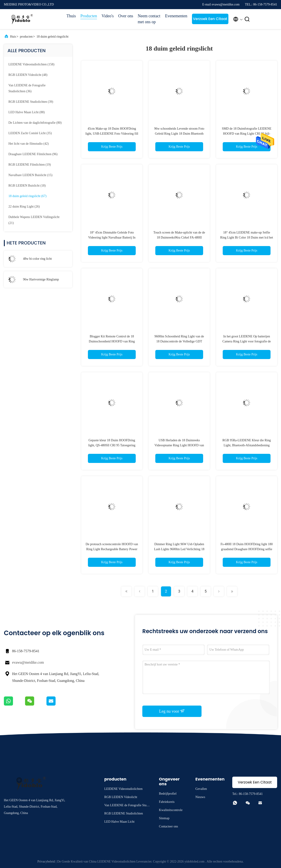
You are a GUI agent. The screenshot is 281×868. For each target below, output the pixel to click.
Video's (108, 16)
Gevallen (201, 789)
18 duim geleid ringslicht (52, 37)
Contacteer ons (169, 826)
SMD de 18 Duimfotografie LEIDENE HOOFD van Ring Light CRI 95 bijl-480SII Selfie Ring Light (247, 134)
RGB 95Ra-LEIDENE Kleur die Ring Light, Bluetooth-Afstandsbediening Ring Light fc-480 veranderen (247, 445)
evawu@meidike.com (28, 662)
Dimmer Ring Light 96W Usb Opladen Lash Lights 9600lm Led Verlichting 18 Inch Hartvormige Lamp (179, 549)
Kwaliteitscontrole (171, 810)
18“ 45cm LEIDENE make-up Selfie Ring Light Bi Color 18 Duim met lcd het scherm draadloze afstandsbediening (247, 238)
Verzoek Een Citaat (210, 19)
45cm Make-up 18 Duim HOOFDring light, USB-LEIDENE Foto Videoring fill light (112, 134)
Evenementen (176, 16)
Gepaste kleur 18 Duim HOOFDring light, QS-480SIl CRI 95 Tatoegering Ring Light (112, 445)
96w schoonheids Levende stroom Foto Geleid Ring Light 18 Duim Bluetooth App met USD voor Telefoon (179, 134)
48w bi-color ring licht (37, 259)
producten (26, 37)
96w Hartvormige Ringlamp (41, 279)
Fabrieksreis (167, 802)
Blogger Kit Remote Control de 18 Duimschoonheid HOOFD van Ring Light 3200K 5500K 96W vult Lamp (112, 341)
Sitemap (164, 818)
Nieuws (200, 797)
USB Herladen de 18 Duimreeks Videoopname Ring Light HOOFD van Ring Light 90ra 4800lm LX (179, 445)
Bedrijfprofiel (168, 794)
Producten (89, 16)
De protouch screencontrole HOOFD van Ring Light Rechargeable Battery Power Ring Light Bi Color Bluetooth (112, 549)
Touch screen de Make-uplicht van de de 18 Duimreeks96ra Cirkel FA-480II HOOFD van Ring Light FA (179, 238)
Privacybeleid (46, 862)
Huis (13, 37)
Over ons (126, 16)
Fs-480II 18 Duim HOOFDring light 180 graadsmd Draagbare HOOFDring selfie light (247, 549)
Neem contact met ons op (149, 19)
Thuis (71, 16)
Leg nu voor (172, 711)
